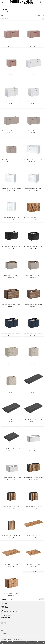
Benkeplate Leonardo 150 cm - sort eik (33, 391)
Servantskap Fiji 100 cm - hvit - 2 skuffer (11, 189)
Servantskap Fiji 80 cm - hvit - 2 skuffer (33, 189)
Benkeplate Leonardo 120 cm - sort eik (12, 420)
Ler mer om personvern (13, 643)
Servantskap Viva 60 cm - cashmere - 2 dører (12, 391)
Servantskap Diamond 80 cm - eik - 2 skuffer (33, 217)
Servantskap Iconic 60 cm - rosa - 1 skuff (11, 73)
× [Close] (44, 642)
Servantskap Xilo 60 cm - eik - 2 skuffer (33, 507)
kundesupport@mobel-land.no (7, 615)
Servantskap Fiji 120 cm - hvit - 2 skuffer (34, 160)
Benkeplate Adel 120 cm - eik (34, 535)
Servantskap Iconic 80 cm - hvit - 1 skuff (11, 102)
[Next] (43, 19)
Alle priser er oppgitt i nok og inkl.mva (15, 639)
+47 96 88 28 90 (4, 611)
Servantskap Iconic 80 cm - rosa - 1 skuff (34, 44)
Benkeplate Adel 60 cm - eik (33, 564)
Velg (2, 18)
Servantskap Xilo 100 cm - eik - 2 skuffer (34, 478)
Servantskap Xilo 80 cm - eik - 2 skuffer (12, 507)
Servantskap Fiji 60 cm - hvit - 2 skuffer (12, 217)
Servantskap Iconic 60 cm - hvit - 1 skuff (34, 102)
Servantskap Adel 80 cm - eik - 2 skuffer (11, 593)
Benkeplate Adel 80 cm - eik (12, 564)
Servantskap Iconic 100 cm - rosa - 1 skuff (12, 44)
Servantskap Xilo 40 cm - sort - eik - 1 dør (12, 535)
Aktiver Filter (41, 15)
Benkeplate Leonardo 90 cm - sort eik (34, 420)
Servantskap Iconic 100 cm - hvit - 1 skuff (33, 73)
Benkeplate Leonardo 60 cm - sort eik (11, 449)
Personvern (4, 639)
